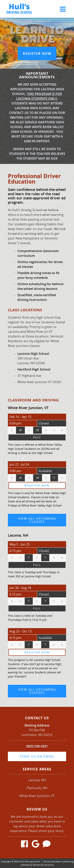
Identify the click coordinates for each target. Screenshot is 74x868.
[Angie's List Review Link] (48, 844)
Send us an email (37, 756)
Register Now (37, 54)
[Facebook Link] (26, 844)
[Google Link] (37, 844)
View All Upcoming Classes (37, 520)
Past (37, 437)
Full (37, 565)
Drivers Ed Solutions (43, 865)
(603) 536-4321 (37, 746)
